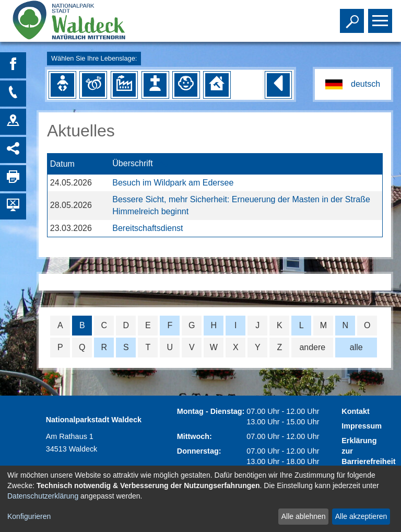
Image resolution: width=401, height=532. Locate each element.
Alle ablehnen (304, 516)
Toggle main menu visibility (381, 16)
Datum (62, 164)
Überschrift (132, 164)
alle (356, 347)
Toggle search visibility (353, 16)
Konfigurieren (29, 516)
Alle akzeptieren (361, 516)
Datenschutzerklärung (43, 496)
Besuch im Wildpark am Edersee (173, 183)
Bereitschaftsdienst (148, 228)
